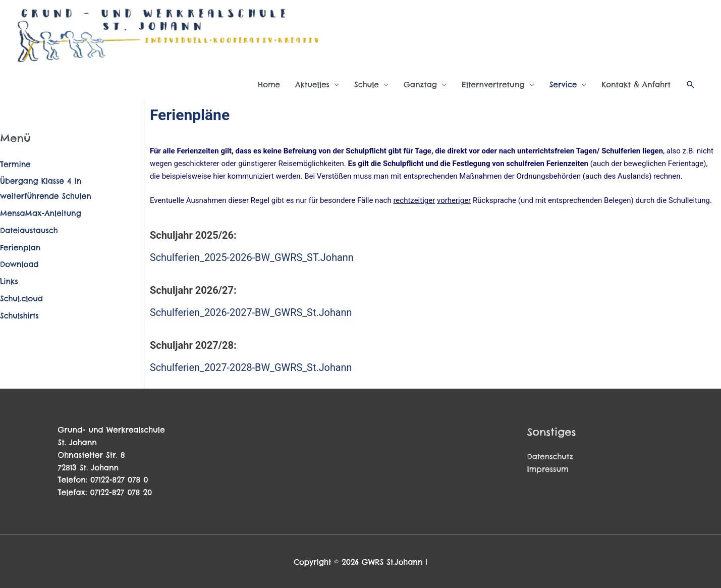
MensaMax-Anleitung (41, 213)
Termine (15, 164)
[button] (691, 85)
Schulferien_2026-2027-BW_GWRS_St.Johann (252, 312)
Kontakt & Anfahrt (636, 85)
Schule (367, 85)
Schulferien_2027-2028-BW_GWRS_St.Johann (252, 366)
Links (9, 281)
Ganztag (420, 85)
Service (563, 85)
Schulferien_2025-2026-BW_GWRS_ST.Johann (253, 257)
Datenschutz (550, 456)
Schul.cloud (22, 299)
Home (269, 85)
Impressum (548, 468)
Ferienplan (20, 248)
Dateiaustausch (29, 230)
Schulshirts (20, 316)
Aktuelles (312, 85)
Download (19, 264)
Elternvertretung (493, 85)
